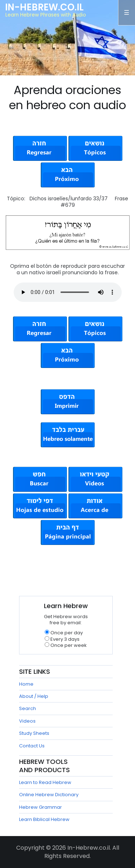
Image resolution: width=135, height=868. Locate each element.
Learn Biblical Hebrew (44, 819)
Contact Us (32, 746)
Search (28, 708)
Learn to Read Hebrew (45, 782)
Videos (27, 721)
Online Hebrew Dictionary (49, 795)
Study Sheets (34, 733)
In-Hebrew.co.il (44, 7)
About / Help (34, 696)
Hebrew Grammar (40, 807)
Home (26, 684)
